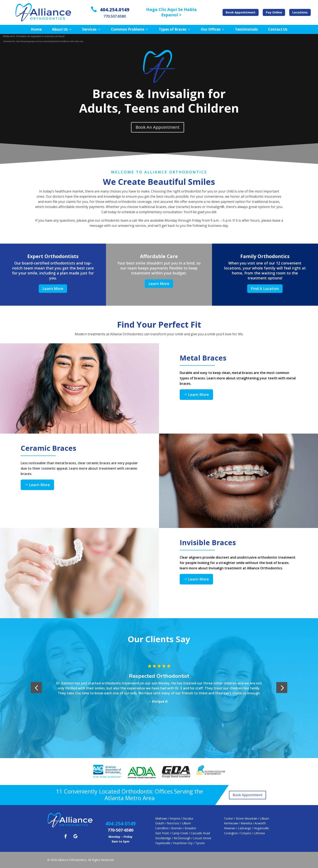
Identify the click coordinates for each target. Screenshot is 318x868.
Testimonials (246, 30)
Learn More (53, 289)
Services (89, 30)
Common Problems (128, 30)
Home (36, 30)
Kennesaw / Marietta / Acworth (245, 823)
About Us (60, 30)
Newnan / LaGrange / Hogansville (246, 828)
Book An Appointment (158, 127)
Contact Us (278, 30)
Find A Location (265, 289)
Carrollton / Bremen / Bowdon (176, 828)
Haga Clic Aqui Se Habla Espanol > (171, 12)
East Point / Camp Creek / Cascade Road (183, 833)
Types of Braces (173, 30)
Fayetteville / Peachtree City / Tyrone (180, 843)
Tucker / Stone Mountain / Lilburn (246, 818)
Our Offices (211, 30)
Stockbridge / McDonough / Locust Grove (183, 838)
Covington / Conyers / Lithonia (244, 833)
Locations (300, 12)
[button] (36, 688)
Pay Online (274, 12)
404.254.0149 (115, 10)
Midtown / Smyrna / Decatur (174, 818)
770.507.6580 (115, 16)
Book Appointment (241, 12)
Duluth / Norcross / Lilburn (173, 823)
